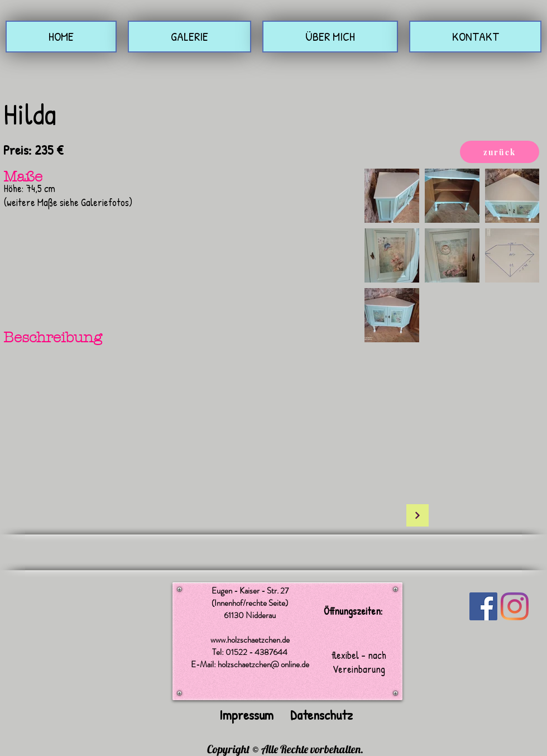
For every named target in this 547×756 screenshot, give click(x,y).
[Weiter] (418, 515)
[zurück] (500, 152)
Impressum (246, 715)
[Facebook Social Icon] (483, 606)
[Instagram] (515, 606)
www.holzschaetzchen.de (250, 640)
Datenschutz (322, 715)
